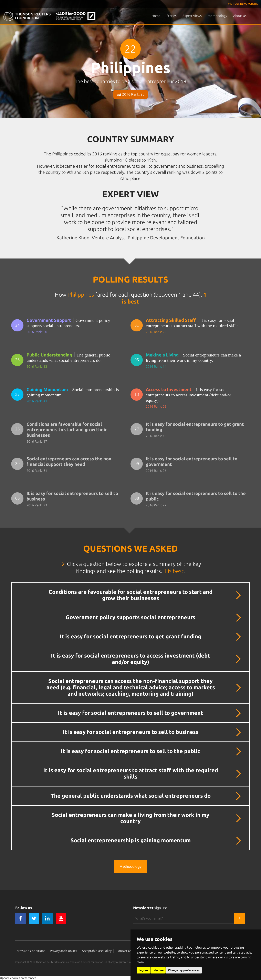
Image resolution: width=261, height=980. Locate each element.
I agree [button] (143, 970)
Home (156, 16)
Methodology (217, 16)
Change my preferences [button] (184, 970)
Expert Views (192, 16)
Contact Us (124, 951)
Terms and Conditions (30, 951)
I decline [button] (158, 970)
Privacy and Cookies (63, 951)
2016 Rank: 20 (131, 94)
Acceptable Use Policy (97, 951)
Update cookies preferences (18, 978)
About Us (240, 16)
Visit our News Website (243, 4)
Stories (172, 16)
